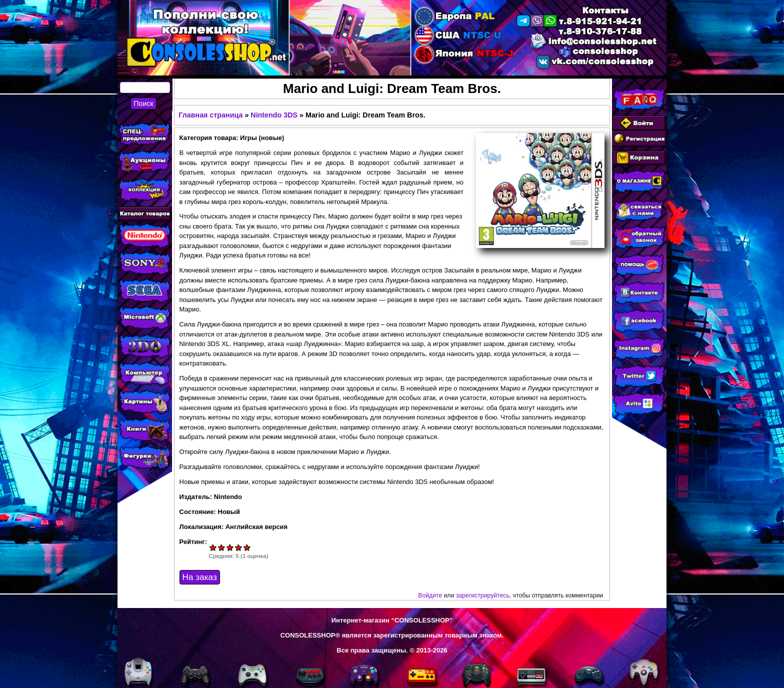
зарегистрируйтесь (483, 595)
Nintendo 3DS (274, 115)
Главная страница (210, 115)
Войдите (430, 595)
